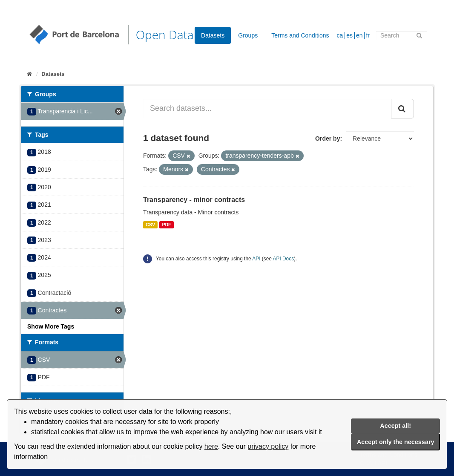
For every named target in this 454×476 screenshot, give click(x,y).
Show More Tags (51, 326)
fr (368, 35)
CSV (150, 225)
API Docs (284, 259)
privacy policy (268, 446)
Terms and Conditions (300, 35)
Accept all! (395, 426)
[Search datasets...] (267, 109)
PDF (166, 225)
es (349, 35)
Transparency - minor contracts (194, 200)
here (211, 446)
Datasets (213, 35)
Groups (248, 35)
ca (340, 35)
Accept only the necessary (396, 442)
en (359, 35)
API (256, 259)
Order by (328, 138)
